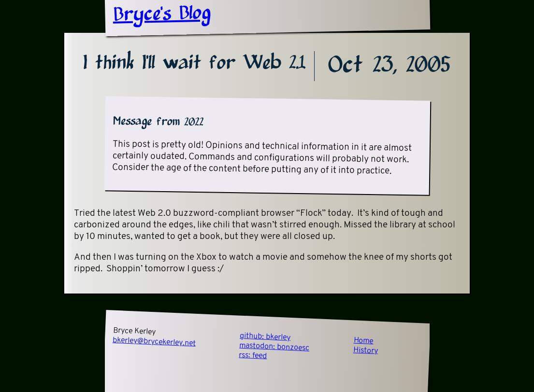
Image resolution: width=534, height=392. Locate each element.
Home (363, 341)
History (365, 351)
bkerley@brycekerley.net (154, 342)
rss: (253, 356)
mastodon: (274, 347)
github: (265, 337)
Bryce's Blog (162, 14)
